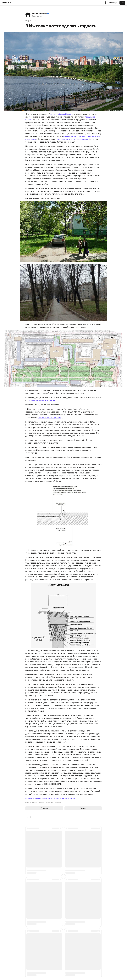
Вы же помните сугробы (50, 417)
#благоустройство (51, 798)
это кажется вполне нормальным (72, 139)
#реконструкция (68, 798)
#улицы (29, 798)
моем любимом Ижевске (62, 114)
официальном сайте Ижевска (42, 400)
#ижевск (37, 798)
